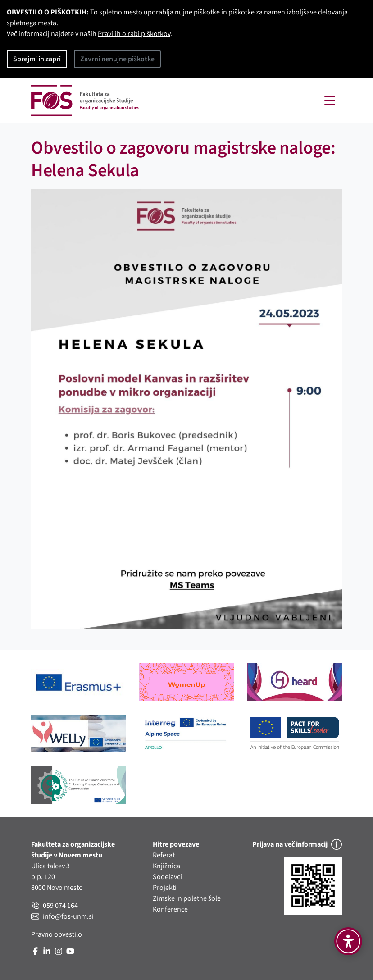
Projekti (165, 888)
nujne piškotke (197, 12)
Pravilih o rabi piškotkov (134, 34)
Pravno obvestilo (57, 934)
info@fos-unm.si (62, 916)
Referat (164, 855)
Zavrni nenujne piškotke (117, 59)
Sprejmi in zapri (37, 59)
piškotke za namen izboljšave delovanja (288, 12)
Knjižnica (166, 866)
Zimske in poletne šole (187, 898)
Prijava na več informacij (297, 844)
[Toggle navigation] (330, 100)
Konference (170, 909)
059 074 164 (55, 906)
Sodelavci (167, 877)
